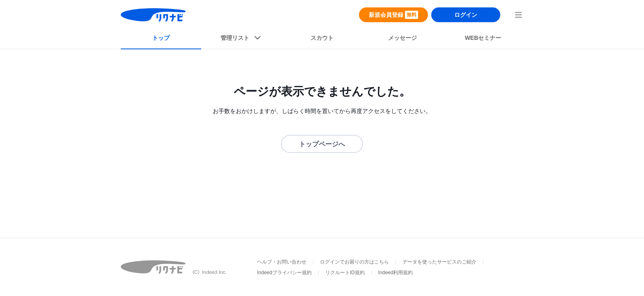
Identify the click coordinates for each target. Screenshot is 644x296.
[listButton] (241, 39)
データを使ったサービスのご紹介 (439, 262)
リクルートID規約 (345, 273)
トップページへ (322, 144)
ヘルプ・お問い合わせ (282, 262)
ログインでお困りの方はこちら (354, 262)
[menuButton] (518, 15)
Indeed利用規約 (396, 273)
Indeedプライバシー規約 (284, 273)
